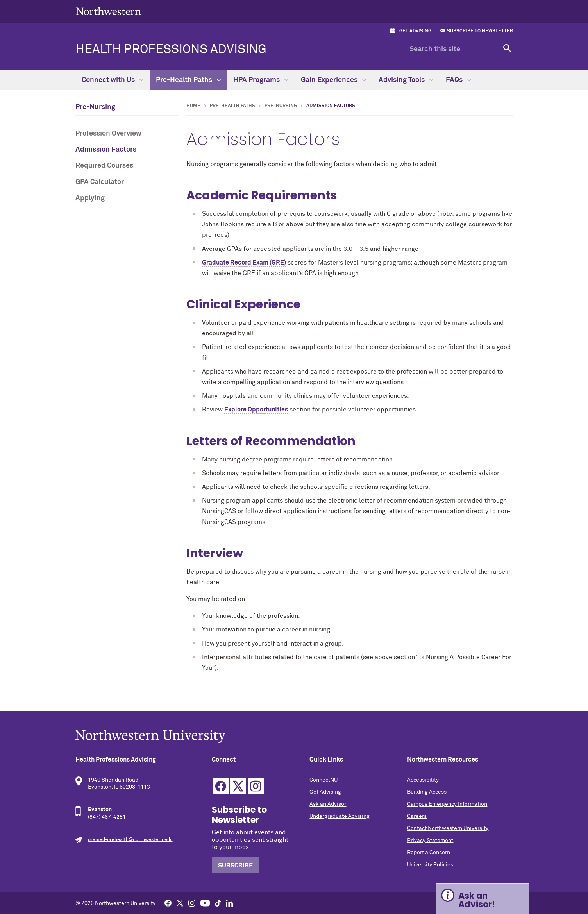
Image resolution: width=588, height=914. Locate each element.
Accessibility (423, 780)
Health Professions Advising (171, 50)
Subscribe (235, 866)
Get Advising (415, 31)
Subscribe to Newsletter (480, 31)
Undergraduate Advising (340, 816)
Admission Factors (106, 150)
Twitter (238, 786)
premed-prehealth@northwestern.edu (130, 840)
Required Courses (104, 166)
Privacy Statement (430, 841)
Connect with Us (113, 80)
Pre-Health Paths (188, 80)
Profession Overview (108, 134)
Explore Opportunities (256, 410)
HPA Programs (261, 80)
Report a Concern (429, 853)
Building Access (427, 792)
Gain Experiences (333, 80)
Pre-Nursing (95, 107)
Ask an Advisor (328, 804)
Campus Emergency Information (447, 804)
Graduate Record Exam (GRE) (244, 263)
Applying (90, 198)
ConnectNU (323, 780)
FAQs (458, 80)
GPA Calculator (100, 182)
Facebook (221, 786)
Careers (417, 816)
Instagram (256, 786)
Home (193, 106)
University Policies (430, 865)
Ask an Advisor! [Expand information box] (477, 900)
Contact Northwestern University (448, 828)
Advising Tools (406, 80)
